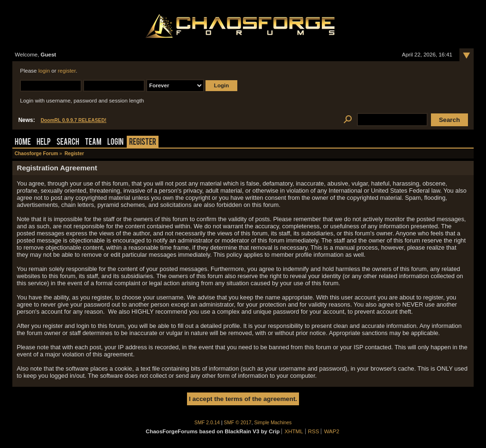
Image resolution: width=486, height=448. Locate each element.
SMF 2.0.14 (207, 423)
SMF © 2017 (238, 423)
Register (143, 143)
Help (44, 143)
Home (23, 143)
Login (115, 143)
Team (93, 143)
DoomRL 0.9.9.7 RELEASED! (74, 120)
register (67, 71)
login (44, 71)
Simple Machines (273, 423)
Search (68, 143)
